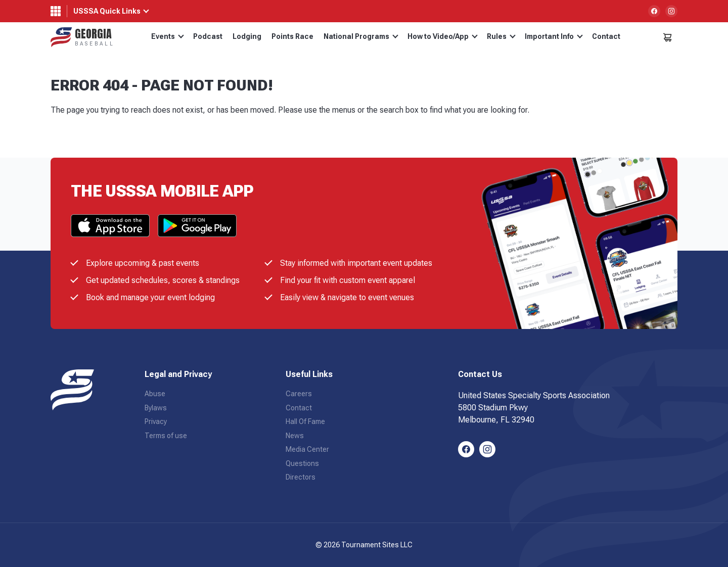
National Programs (361, 36)
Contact (606, 36)
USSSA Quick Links (107, 11)
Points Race (292, 36)
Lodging (247, 36)
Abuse (155, 394)
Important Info (554, 36)
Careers (299, 394)
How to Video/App (443, 36)
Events (168, 36)
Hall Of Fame (305, 421)
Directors (301, 477)
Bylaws (156, 408)
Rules (501, 36)
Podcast (208, 36)
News (295, 436)
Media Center (307, 449)
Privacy (156, 421)
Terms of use (166, 436)
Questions (302, 463)
